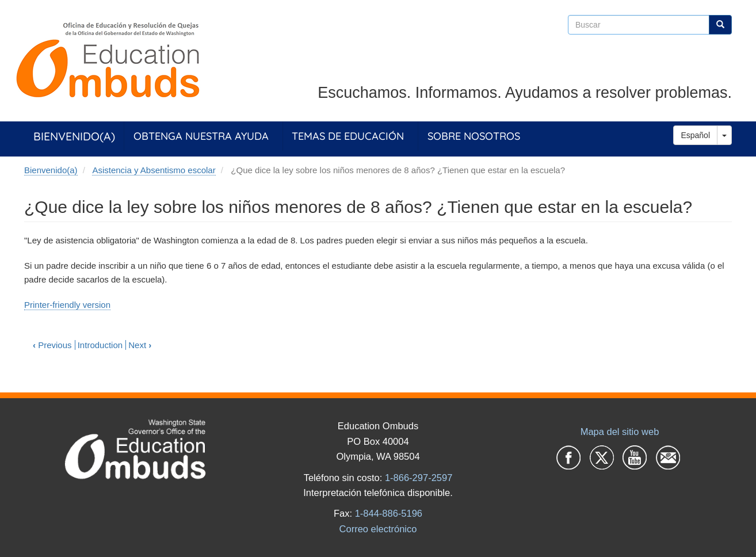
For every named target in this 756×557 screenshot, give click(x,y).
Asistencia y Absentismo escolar (154, 170)
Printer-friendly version (67, 305)
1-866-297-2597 (419, 478)
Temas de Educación (348, 136)
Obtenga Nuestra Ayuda (201, 136)
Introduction (100, 345)
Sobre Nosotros (474, 136)
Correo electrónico (378, 529)
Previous (52, 345)
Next (140, 345)
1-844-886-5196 (389, 513)
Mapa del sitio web (620, 432)
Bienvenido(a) (74, 136)
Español (695, 135)
